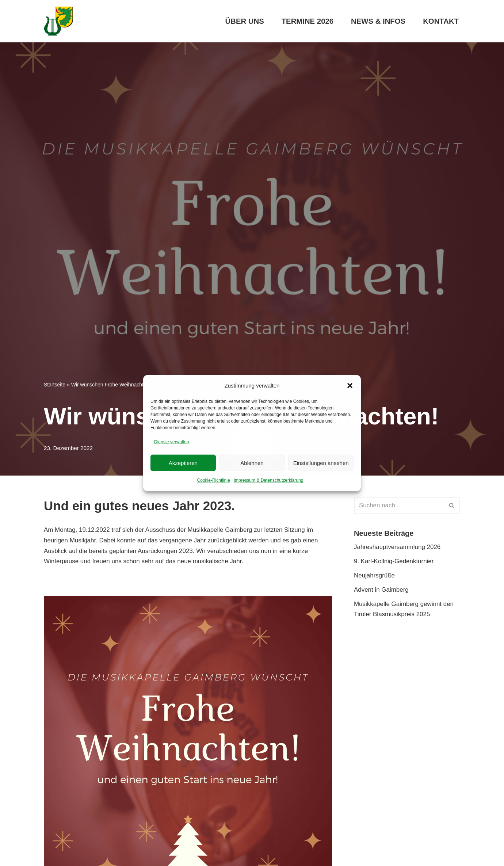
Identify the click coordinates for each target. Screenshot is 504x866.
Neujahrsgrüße (374, 575)
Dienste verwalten (171, 442)
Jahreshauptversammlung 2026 (397, 547)
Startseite (55, 385)
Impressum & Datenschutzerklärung (269, 480)
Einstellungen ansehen (321, 463)
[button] (350, 386)
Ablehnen (252, 463)
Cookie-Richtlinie (214, 480)
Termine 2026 (307, 21)
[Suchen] (399, 506)
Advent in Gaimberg (381, 590)
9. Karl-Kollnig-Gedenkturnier (394, 561)
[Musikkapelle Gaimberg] (58, 21)
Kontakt (441, 21)
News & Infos (378, 21)
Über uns (244, 21)
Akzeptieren (183, 463)
